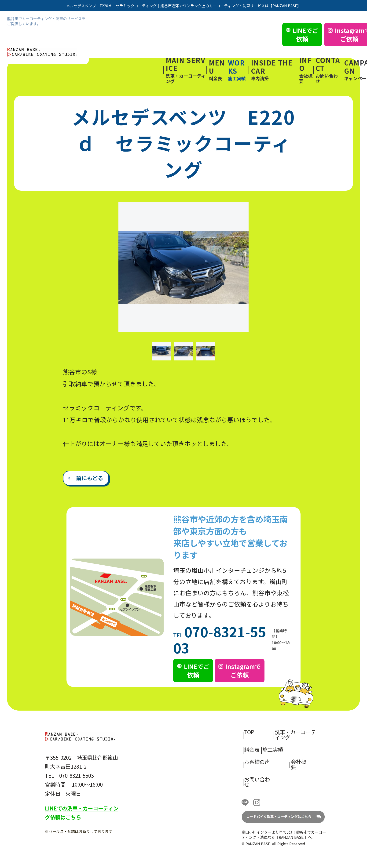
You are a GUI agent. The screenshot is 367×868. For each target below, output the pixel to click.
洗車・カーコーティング (186, 70)
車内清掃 (274, 70)
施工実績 (238, 70)
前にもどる (90, 478)
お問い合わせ (329, 70)
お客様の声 (257, 762)
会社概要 (306, 70)
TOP (249, 732)
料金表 (217, 70)
